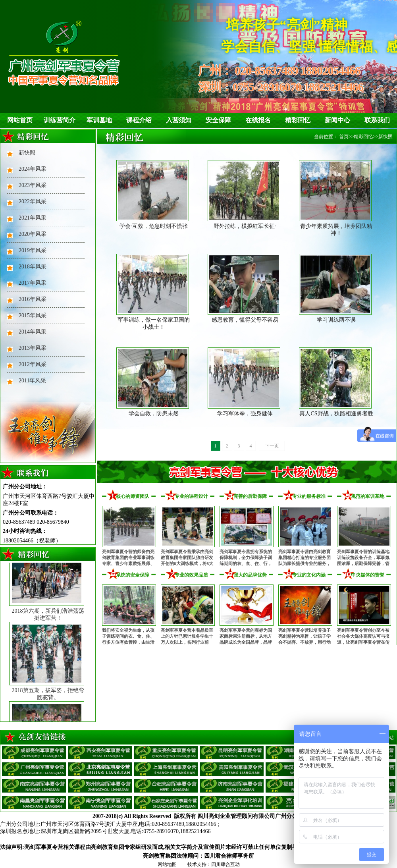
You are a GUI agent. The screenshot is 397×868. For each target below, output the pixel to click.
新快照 (27, 153)
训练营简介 (60, 120)
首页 (344, 137)
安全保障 (218, 120)
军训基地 (99, 120)
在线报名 (258, 120)
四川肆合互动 (225, 864)
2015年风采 (33, 315)
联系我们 (377, 120)
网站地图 (167, 864)
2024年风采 (33, 169)
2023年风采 (33, 185)
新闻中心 (337, 120)
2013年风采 (33, 348)
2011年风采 (32, 381)
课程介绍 (139, 120)
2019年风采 (33, 250)
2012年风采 (33, 364)
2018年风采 (33, 267)
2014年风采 (33, 332)
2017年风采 (33, 283)
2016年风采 (33, 299)
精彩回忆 (298, 120)
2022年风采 (33, 202)
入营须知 (179, 120)
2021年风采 (33, 218)
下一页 (272, 446)
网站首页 (20, 120)
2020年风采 (33, 234)
